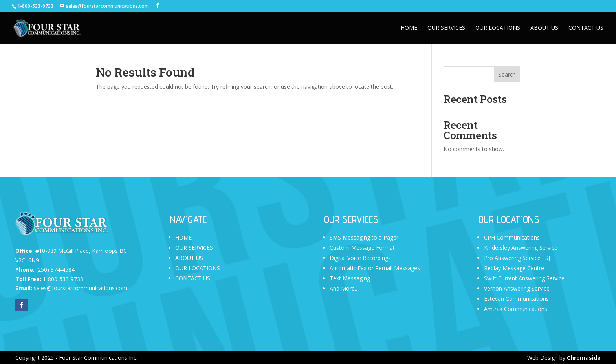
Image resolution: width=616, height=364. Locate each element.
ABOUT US (189, 258)
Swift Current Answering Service (524, 278)
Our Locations (498, 28)
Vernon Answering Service (517, 288)
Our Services (446, 28)
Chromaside (584, 358)
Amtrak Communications (516, 309)
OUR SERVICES (194, 248)
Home (409, 28)
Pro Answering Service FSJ (517, 258)
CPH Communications (512, 237)
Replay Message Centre (514, 268)
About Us (544, 28)
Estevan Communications (516, 299)
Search (507, 74)
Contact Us (586, 28)
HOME (183, 237)
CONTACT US (193, 278)
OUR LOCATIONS (198, 268)
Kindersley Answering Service (521, 248)
